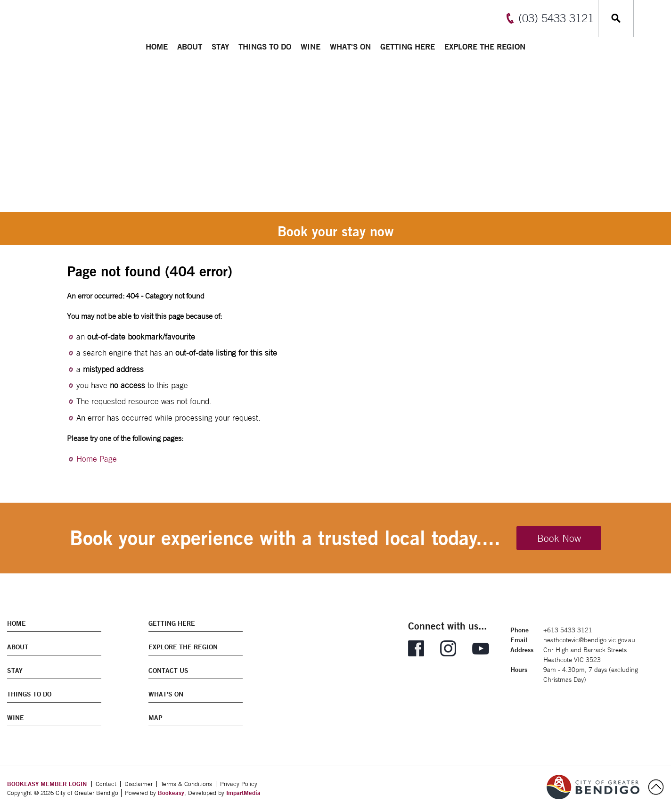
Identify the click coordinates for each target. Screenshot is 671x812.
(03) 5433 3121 (556, 18)
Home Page (97, 459)
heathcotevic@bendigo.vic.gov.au (589, 640)
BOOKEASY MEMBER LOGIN (47, 784)
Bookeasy (171, 793)
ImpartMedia (243, 793)
